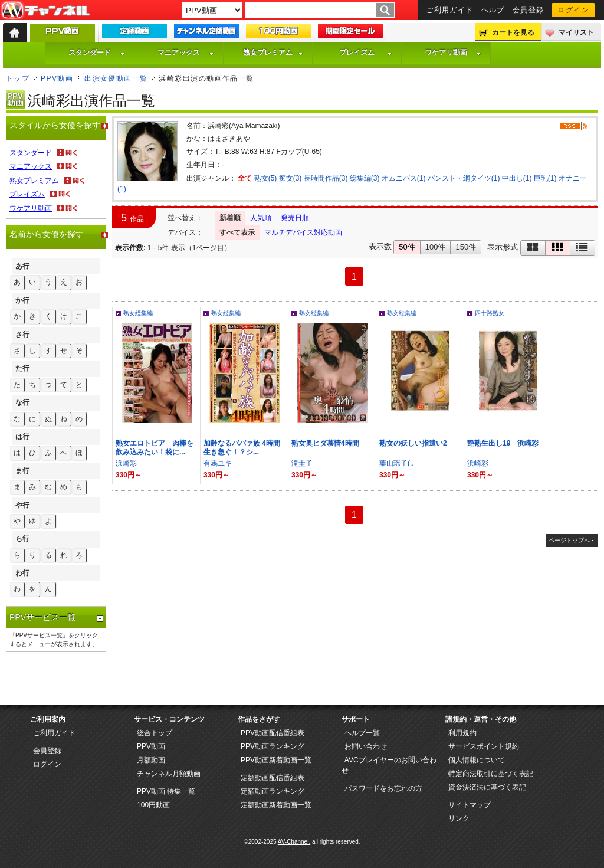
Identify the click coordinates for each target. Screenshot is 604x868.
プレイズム (366, 53)
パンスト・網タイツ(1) (464, 178)
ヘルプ (493, 10)
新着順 (230, 218)
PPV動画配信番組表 (273, 733)
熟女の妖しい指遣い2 (413, 443)
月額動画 (151, 760)
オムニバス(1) (404, 178)
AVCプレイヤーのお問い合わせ (389, 765)
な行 (22, 402)
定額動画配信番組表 (273, 778)
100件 (436, 247)
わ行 (22, 573)
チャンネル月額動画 (169, 774)
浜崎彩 (126, 463)
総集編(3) (365, 178)
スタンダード (97, 53)
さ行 (22, 335)
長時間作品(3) (326, 178)
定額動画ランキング (273, 791)
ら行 (22, 539)
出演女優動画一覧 (116, 78)
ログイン (573, 10)
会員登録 (528, 10)
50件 (407, 247)
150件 (466, 247)
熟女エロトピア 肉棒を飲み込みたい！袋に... (155, 448)
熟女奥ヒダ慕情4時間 (325, 443)
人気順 (261, 218)
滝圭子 (302, 463)
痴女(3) (290, 178)
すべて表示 (237, 232)
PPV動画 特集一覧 (166, 791)
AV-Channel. (294, 842)
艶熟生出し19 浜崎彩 (503, 443)
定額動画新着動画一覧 (276, 805)
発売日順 (295, 218)
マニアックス (186, 53)
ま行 (22, 471)
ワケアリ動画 (453, 53)
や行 (22, 505)
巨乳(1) (545, 178)
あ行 (22, 266)
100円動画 (153, 805)
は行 (22, 437)
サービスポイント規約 (484, 746)
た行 (22, 368)
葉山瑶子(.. (397, 463)
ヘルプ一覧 (362, 733)
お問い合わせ (366, 746)
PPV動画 (57, 78)
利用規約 (462, 733)
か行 (22, 300)
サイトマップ (470, 805)
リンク (459, 818)
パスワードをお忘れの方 (383, 788)
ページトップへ (569, 540)
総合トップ (155, 733)
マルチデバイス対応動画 (303, 232)
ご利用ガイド (450, 10)
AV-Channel (45, 11)
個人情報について (477, 760)
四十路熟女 (490, 313)
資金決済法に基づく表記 (487, 787)
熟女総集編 (138, 313)
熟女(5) (266, 178)
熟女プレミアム (273, 53)
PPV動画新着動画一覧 (276, 760)
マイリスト (576, 32)
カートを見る (513, 32)
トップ (18, 78)
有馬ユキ (218, 463)
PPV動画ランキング (273, 746)
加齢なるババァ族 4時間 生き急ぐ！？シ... (245, 448)
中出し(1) (517, 178)
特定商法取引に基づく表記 (491, 774)
